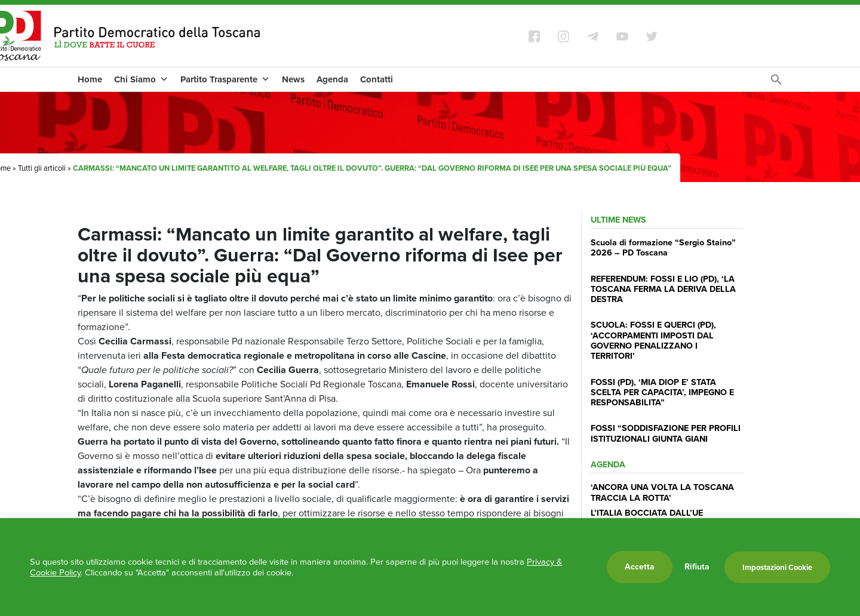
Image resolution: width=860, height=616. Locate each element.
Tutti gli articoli (42, 168)
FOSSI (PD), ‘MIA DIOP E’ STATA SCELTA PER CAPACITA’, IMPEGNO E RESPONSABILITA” (662, 392)
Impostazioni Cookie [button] (777, 567)
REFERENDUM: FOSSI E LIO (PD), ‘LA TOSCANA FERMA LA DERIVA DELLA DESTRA (663, 289)
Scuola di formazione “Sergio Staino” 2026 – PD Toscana (663, 247)
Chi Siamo (141, 79)
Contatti (377, 79)
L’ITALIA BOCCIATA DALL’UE (647, 513)
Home (90, 79)
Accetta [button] (640, 567)
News (293, 79)
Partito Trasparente (225, 79)
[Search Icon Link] (776, 83)
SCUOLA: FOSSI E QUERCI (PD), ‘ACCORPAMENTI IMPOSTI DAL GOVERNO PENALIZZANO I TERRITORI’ (653, 340)
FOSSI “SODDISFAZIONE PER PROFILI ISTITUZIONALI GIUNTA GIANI (666, 433)
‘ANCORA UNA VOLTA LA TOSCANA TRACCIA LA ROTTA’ (662, 492)
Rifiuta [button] (697, 567)
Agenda (332, 79)
